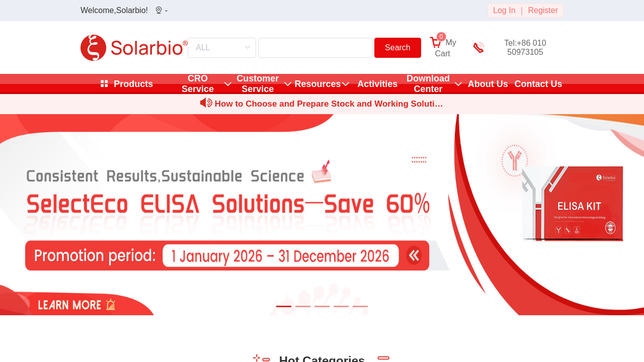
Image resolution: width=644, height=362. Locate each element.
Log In (504, 10)
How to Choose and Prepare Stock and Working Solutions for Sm (327, 105)
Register (543, 10)
